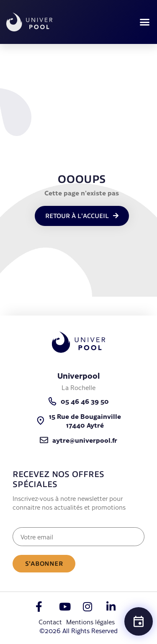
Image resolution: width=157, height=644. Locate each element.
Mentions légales (90, 622)
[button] (144, 22)
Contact (50, 622)
